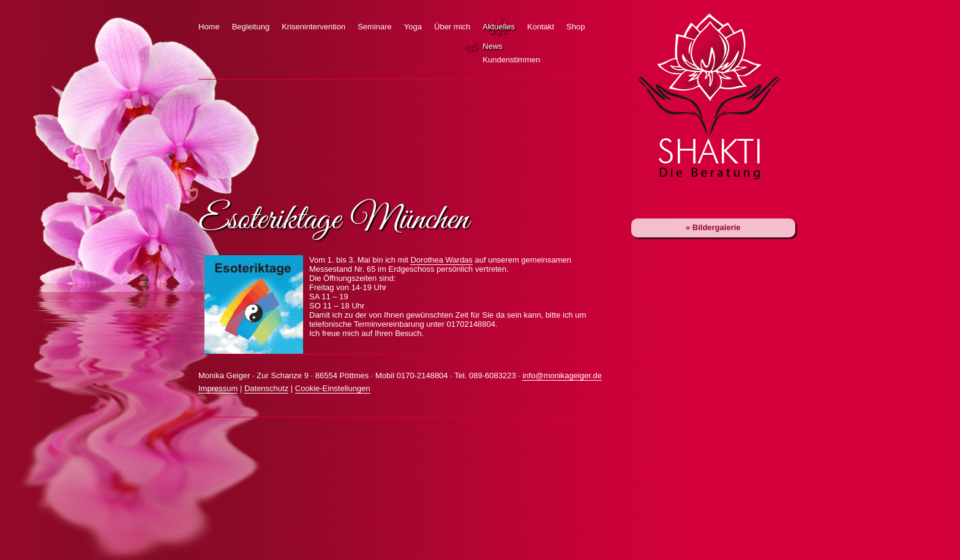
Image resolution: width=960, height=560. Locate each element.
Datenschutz (266, 388)
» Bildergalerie (713, 227)
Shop (576, 27)
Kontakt (541, 27)
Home (209, 27)
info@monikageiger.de (562, 375)
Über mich (452, 27)
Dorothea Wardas (441, 260)
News (473, 47)
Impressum (218, 388)
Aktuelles (499, 27)
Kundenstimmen (473, 60)
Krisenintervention (313, 27)
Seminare (375, 27)
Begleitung (251, 27)
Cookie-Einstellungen (333, 388)
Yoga (413, 27)
